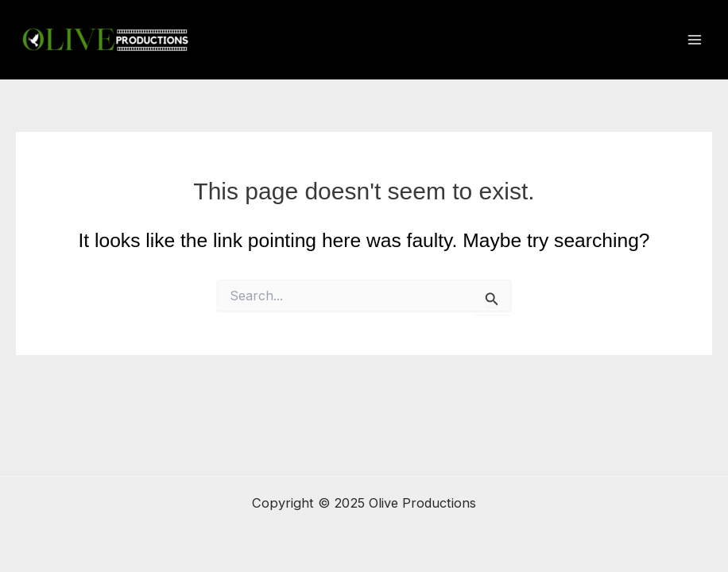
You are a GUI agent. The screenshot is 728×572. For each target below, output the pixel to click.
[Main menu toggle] (694, 40)
